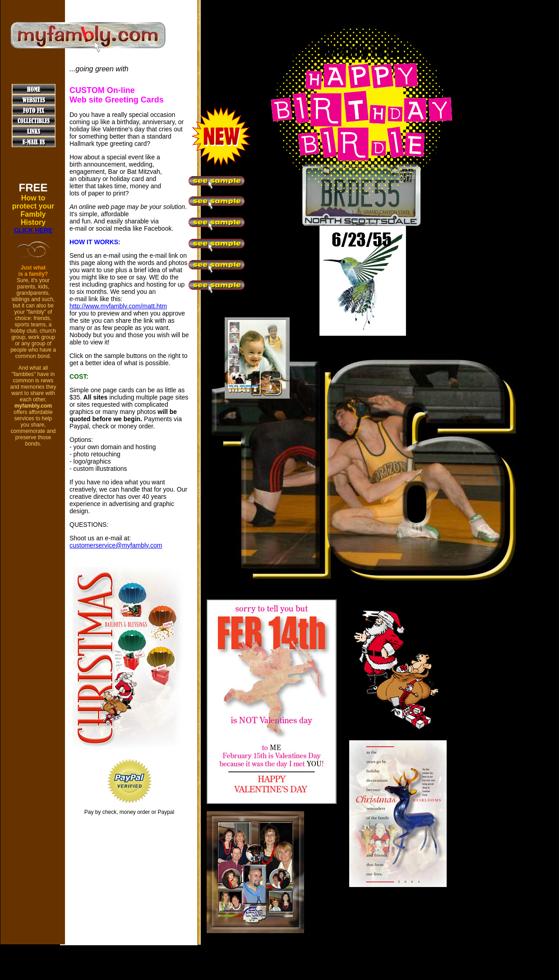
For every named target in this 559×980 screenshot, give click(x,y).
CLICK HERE (33, 230)
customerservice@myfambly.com (116, 545)
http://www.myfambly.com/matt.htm (118, 306)
